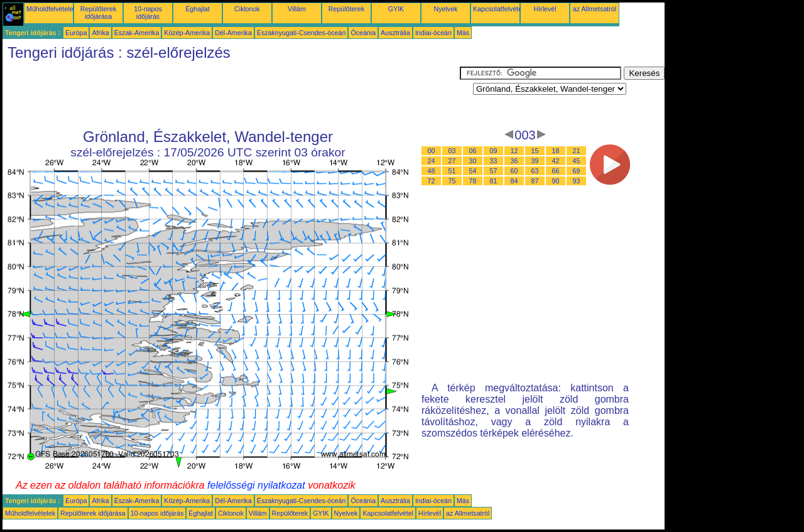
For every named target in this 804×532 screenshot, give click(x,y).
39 (535, 161)
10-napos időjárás (148, 13)
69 (577, 171)
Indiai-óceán (433, 33)
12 (514, 151)
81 (494, 181)
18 (556, 151)
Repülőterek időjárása (98, 13)
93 (577, 181)
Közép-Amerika (187, 33)
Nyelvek (446, 9)
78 (473, 181)
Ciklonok (247, 9)
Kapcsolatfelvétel (498, 9)
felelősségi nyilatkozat (256, 485)
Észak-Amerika (137, 33)
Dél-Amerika (233, 33)
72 (432, 181)
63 (535, 171)
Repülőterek (346, 9)
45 (577, 161)
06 (473, 151)
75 (452, 181)
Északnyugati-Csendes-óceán (301, 33)
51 (452, 171)
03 (452, 151)
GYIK (396, 9)
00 (432, 151)
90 (556, 181)
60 (514, 171)
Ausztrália (395, 33)
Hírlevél (545, 9)
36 (514, 161)
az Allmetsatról (595, 9)
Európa (76, 33)
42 (556, 161)
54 (473, 171)
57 (494, 171)
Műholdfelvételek (52, 9)
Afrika (100, 33)
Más (463, 33)
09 (494, 151)
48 (432, 171)
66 (556, 171)
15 (535, 151)
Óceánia (363, 33)
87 (535, 181)
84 (514, 181)
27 (452, 161)
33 (494, 161)
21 (577, 151)
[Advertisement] (231, 95)
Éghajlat (198, 9)
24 (432, 161)
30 (473, 161)
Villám (297, 9)
